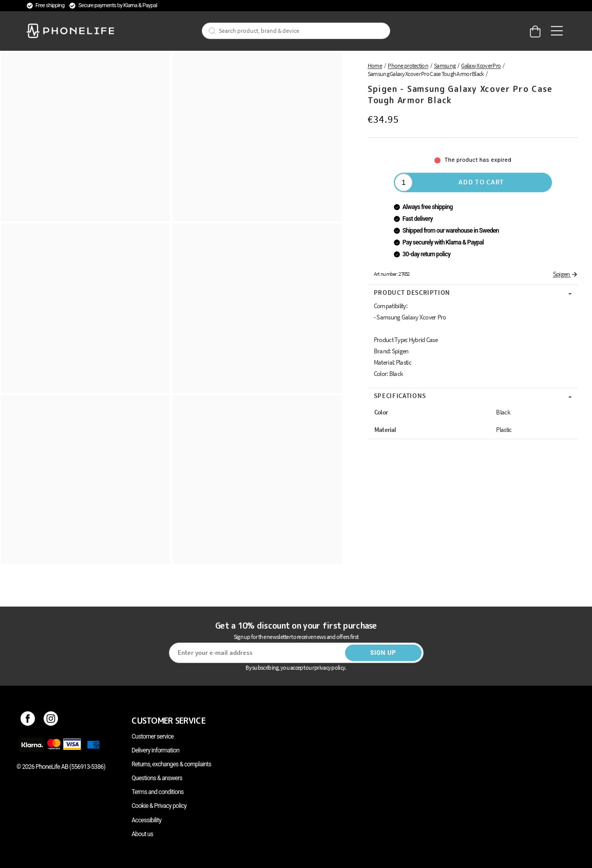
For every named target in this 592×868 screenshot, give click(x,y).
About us (142, 834)
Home (375, 65)
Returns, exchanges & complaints (171, 764)
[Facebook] (28, 721)
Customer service (152, 737)
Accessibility (146, 820)
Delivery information (155, 750)
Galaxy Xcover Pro (481, 65)
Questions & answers (157, 778)
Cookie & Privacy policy (159, 806)
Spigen (566, 274)
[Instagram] (51, 721)
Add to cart (481, 182)
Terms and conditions (157, 792)
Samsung (445, 65)
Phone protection (408, 65)
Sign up (383, 653)
